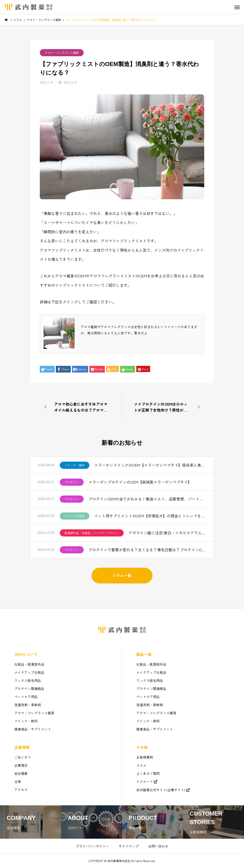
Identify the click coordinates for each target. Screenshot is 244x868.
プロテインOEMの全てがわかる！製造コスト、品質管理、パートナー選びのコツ (147, 499)
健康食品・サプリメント (33, 729)
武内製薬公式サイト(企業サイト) (161, 790)
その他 (142, 747)
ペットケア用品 (75, 516)
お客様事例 (145, 757)
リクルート (145, 781)
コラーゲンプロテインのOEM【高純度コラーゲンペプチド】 (140, 482)
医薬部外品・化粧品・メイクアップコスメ (92, 533)
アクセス (21, 790)
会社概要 (21, 773)
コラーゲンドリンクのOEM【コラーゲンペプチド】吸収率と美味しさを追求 (150, 465)
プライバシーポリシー (92, 846)
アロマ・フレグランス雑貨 (62, 53)
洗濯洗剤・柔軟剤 (28, 705)
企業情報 (22, 747)
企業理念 (21, 765)
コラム (141, 765)
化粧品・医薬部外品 (29, 664)
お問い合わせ (158, 846)
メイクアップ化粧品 (29, 672)
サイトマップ (129, 846)
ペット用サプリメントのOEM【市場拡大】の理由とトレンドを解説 (150, 516)
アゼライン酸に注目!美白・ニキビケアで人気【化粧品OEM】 (167, 533)
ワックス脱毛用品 (28, 680)
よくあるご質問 (148, 773)
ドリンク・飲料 (75, 465)
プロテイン (72, 482)
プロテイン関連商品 (29, 689)
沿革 (18, 781)
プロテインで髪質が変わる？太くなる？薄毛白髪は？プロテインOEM (147, 550)
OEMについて (26, 654)
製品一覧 (144, 654)
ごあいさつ (23, 757)
